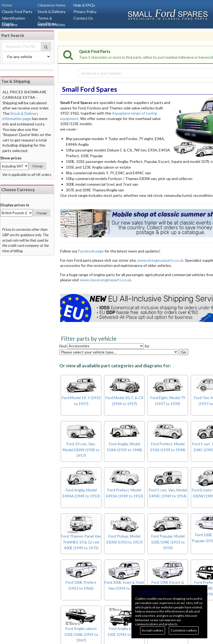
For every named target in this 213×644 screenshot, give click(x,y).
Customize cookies (184, 630)
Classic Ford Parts (17, 12)
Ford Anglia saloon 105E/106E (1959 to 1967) (81, 634)
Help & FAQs (84, 5)
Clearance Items (52, 5)
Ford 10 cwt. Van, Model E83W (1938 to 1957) (81, 450)
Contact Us (83, 18)
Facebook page (91, 251)
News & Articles (51, 25)
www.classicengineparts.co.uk (106, 280)
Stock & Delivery (52, 12)
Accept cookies (152, 630)
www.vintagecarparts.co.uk (160, 260)
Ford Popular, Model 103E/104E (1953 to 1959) (168, 542)
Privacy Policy (85, 12)
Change (37, 166)
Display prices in (15, 205)
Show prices (11, 158)
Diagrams (10, 25)
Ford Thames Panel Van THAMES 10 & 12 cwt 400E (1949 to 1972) (81, 542)
